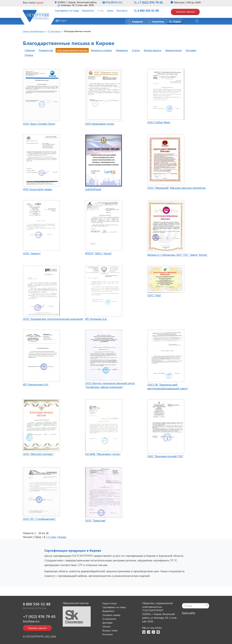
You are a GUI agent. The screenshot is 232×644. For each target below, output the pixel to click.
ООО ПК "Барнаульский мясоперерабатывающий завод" (168, 387)
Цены (110, 10)
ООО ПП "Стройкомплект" (39, 519)
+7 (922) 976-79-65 (150, 2)
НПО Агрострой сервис (38, 189)
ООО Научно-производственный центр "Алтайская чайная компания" (110, 385)
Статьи (136, 50)
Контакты (122, 10)
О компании (109, 619)
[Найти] (207, 605)
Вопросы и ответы (102, 50)
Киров (39, 2)
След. (53, 537)
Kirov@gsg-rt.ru (114, 2)
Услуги (63, 20)
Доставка (191, 50)
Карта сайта (189, 613)
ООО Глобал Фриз (159, 122)
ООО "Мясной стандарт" (38, 454)
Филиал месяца (152, 50)
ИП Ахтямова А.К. (96, 319)
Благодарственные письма (72, 50)
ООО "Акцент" (32, 253)
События (30, 50)
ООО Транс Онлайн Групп (39, 124)
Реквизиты (122, 50)
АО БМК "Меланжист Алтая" (103, 454)
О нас (101, 10)
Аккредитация (173, 50)
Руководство (46, 50)
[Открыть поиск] (197, 21)
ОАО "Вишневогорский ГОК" (165, 456)
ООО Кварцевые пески (100, 124)
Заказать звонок (185, 12)
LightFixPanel (93, 189)
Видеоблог (88, 10)
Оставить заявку (111, 615)
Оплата (29, 55)
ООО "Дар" (154, 295)
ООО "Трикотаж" (96, 520)
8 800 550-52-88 (148, 11)
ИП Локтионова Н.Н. (36, 384)
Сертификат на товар (67, 10)
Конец (62, 537)
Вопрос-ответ (110, 630)
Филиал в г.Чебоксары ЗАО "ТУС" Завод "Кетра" (177, 255)
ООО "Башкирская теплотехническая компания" (53, 319)
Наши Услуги (110, 603)
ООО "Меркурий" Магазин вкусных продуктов (176, 188)
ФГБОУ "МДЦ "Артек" (99, 253)
